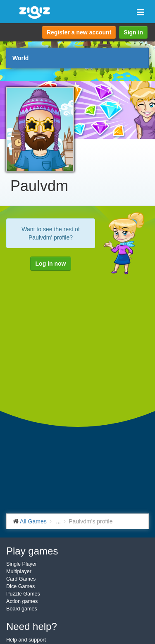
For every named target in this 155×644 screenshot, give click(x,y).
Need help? (32, 626)
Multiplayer (19, 571)
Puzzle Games (23, 594)
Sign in (133, 32)
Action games (22, 601)
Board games (22, 609)
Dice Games (20, 586)
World (20, 58)
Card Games (21, 579)
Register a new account (79, 32)
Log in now (51, 264)
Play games (32, 551)
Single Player (21, 564)
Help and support (26, 640)
